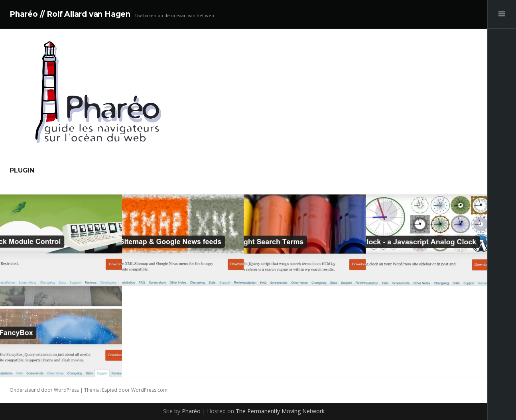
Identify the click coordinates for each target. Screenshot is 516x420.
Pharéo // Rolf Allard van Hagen (70, 14)
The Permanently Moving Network (280, 411)
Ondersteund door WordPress (44, 390)
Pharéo (191, 411)
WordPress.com (149, 390)
